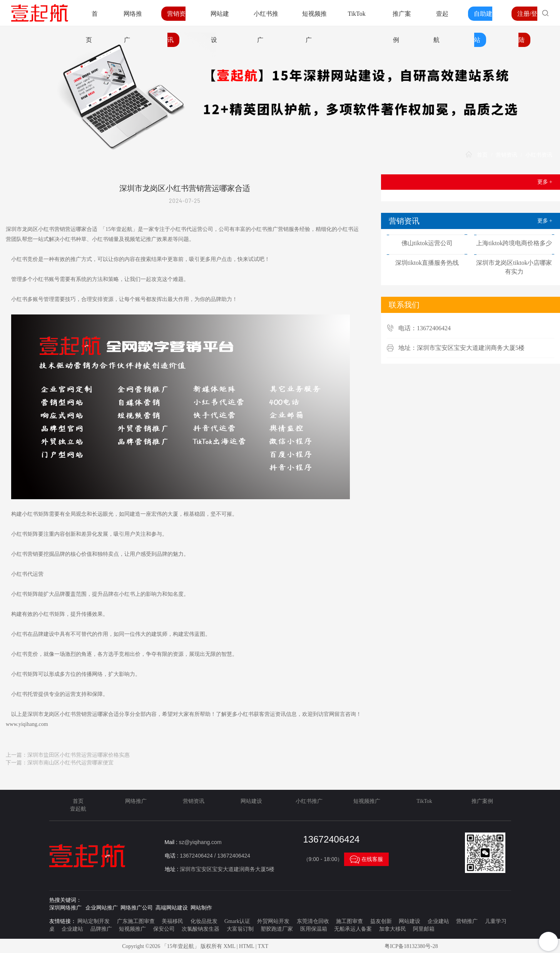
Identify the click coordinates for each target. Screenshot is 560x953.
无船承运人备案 (353, 929)
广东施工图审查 (136, 921)
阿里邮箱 (424, 929)
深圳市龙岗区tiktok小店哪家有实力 (514, 267)
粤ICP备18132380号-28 (411, 946)
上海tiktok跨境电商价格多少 (514, 243)
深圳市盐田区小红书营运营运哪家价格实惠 (79, 755)
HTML (247, 946)
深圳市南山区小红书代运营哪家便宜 (70, 763)
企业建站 (438, 921)
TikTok (356, 14)
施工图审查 (349, 921)
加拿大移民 (393, 929)
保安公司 (164, 929)
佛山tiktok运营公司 (427, 243)
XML (230, 946)
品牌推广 (101, 929)
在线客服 (366, 859)
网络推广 (136, 801)
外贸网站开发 (273, 921)
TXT (263, 946)
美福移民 (172, 921)
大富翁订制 (240, 929)
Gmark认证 (237, 921)
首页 (482, 155)
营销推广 (467, 921)
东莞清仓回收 (313, 921)
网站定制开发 (94, 921)
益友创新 (381, 921)
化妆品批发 (204, 921)
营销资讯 (507, 155)
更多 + (545, 182)
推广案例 (482, 801)
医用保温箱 (314, 929)
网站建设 (251, 801)
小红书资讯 (539, 155)
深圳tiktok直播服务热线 (427, 263)
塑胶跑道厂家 (277, 929)
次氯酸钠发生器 (201, 929)
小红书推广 (309, 801)
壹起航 (78, 809)
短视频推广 (367, 801)
